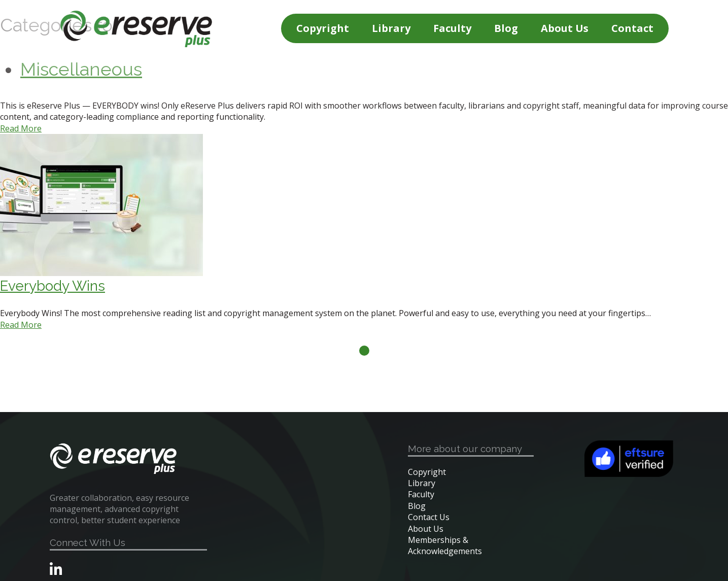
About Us (565, 28)
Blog (506, 28)
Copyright (323, 28)
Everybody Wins (53, 286)
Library (391, 28)
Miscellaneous (81, 69)
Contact (632, 28)
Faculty (452, 28)
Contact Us (429, 517)
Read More (21, 128)
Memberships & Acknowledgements (445, 545)
